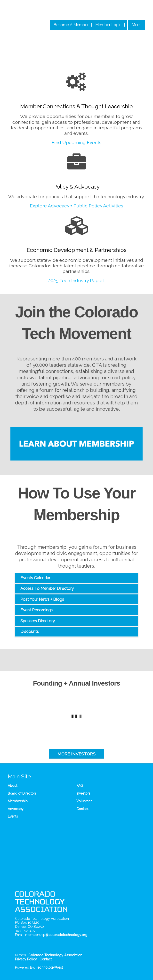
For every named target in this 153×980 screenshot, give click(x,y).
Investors (83, 793)
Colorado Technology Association (55, 955)
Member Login (108, 25)
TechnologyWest (49, 967)
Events (13, 816)
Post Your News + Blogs (42, 599)
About (12, 786)
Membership (18, 801)
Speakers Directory (38, 621)
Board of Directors (22, 793)
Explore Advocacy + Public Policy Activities (76, 206)
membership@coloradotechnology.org (56, 935)
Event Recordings (36, 610)
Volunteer (84, 801)
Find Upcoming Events (76, 142)
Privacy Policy (26, 959)
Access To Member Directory (47, 588)
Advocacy (16, 809)
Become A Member (71, 25)
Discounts (30, 631)
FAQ (80, 786)
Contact (82, 809)
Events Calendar (35, 578)
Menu (137, 25)
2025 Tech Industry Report (76, 280)
